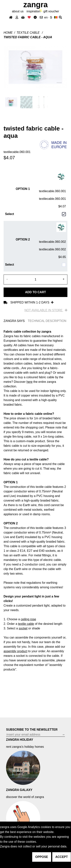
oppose (42, 857)
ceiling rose (28, 619)
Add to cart (36, 292)
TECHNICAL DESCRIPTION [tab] (47, 321)
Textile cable (28, 33)
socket (23, 628)
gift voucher (51, 11)
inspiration (33, 11)
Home (8, 33)
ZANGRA (35, 5)
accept (62, 857)
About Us (18, 11)
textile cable (26, 624)
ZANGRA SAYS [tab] (14, 321)
